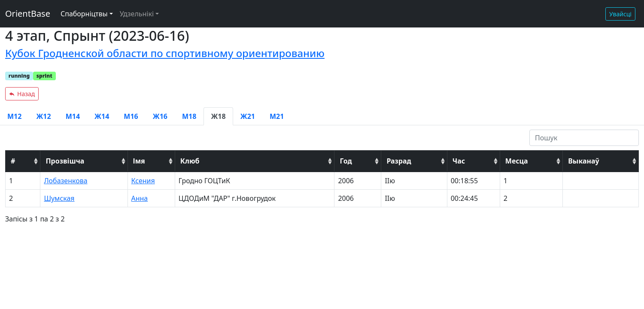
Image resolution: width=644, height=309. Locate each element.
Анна (140, 198)
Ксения (143, 181)
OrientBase (28, 14)
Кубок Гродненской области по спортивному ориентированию (165, 53)
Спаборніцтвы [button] (84, 14)
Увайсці (620, 14)
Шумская (59, 198)
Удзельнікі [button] (137, 14)
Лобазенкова (65, 181)
